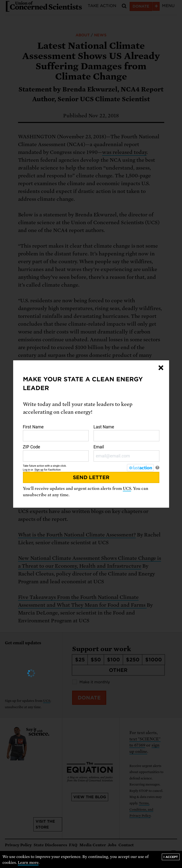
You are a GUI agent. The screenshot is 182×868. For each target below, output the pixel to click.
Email (126, 453)
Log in (27, 470)
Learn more (28, 863)
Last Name (126, 433)
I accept (171, 857)
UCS (127, 489)
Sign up (39, 470)
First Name (56, 433)
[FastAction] (140, 468)
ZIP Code (56, 453)
